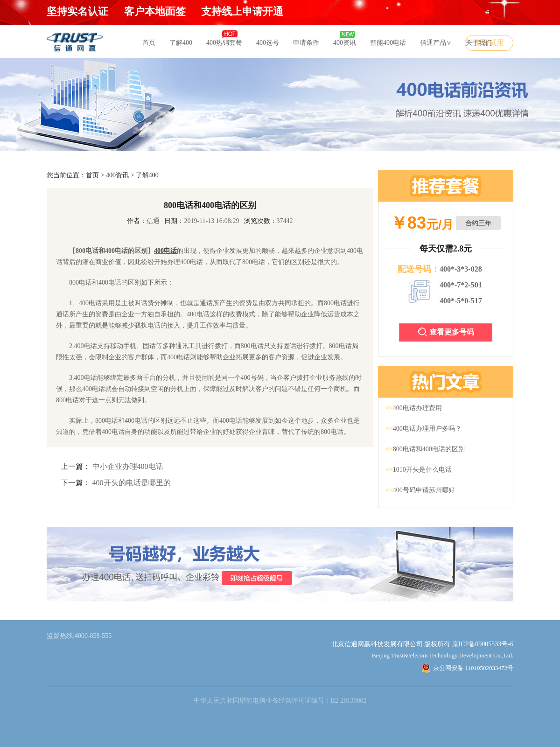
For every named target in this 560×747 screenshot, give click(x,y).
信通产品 (436, 43)
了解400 (181, 43)
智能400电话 (388, 43)
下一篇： (76, 483)
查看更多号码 (446, 332)
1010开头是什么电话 (419, 470)
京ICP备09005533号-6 (483, 644)
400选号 (268, 43)
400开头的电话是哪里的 (132, 483)
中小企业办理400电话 (128, 466)
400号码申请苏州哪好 (420, 490)
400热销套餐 (224, 43)
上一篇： (76, 466)
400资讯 (345, 43)
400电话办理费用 (414, 408)
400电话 (165, 251)
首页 (149, 43)
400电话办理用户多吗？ (423, 429)
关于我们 (479, 43)
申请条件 (306, 43)
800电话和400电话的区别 (425, 449)
